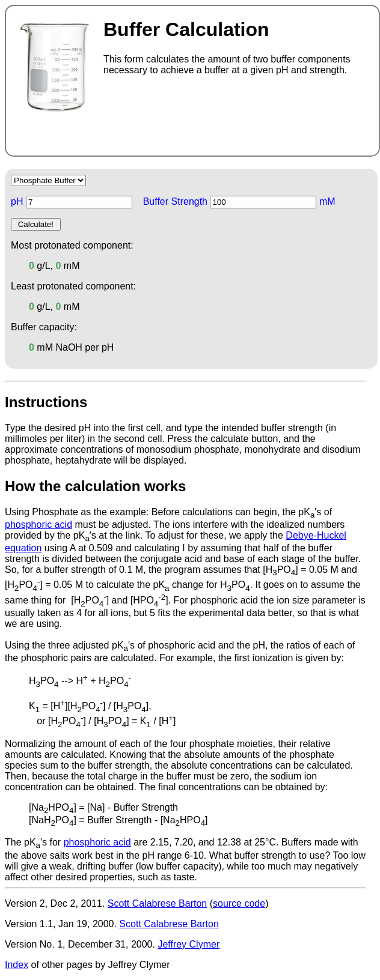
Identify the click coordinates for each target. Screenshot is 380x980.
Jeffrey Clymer (188, 944)
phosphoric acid (38, 525)
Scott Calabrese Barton (157, 903)
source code (239, 903)
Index (17, 965)
